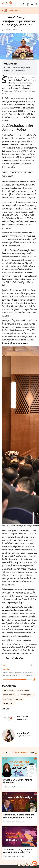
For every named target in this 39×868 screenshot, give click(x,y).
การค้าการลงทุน (20, 787)
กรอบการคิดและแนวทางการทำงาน (14, 71)
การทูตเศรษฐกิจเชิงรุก (26, 695)
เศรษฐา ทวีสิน (8, 704)
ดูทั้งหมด (33, 753)
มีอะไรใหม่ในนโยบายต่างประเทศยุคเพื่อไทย (17, 68)
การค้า (6, 669)
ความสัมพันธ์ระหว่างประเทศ (13, 699)
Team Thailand (23, 691)
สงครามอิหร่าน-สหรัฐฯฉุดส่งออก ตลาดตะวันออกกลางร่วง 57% (18, 851)
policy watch (8, 691)
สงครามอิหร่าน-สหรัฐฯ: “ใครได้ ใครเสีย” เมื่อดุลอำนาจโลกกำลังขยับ (19, 816)
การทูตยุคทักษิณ (9, 695)
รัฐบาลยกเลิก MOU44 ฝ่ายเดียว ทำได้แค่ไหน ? (18, 781)
